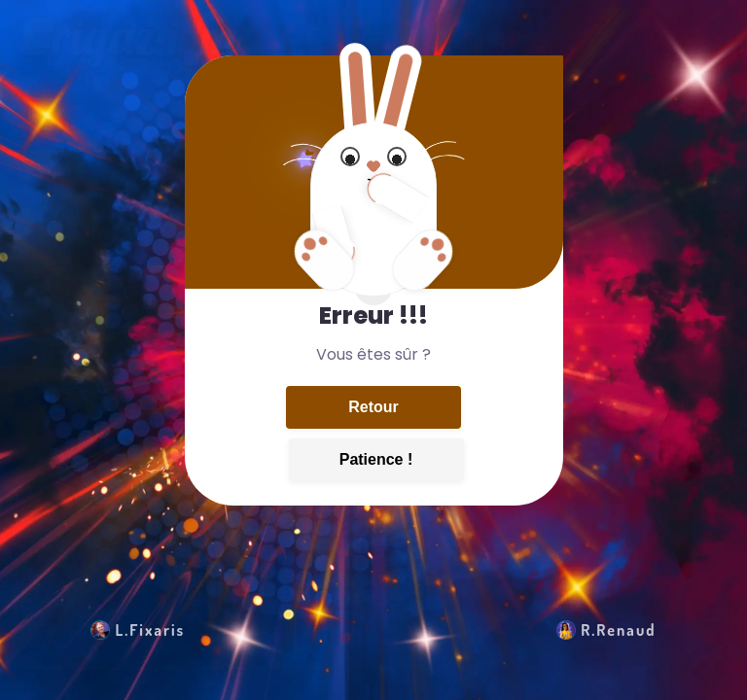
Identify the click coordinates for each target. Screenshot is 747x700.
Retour (373, 407)
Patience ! (376, 459)
